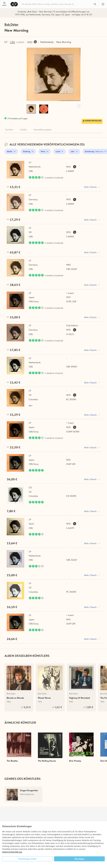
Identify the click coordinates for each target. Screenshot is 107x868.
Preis (43, 152)
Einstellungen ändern (28, 859)
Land (58, 152)
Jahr (73, 152)
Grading (27, 152)
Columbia (33, 403)
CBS (13, 42)
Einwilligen (79, 859)
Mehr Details (90, 188)
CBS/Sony (34, 304)
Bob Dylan (12, 25)
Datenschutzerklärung (12, 852)
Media (10, 152)
